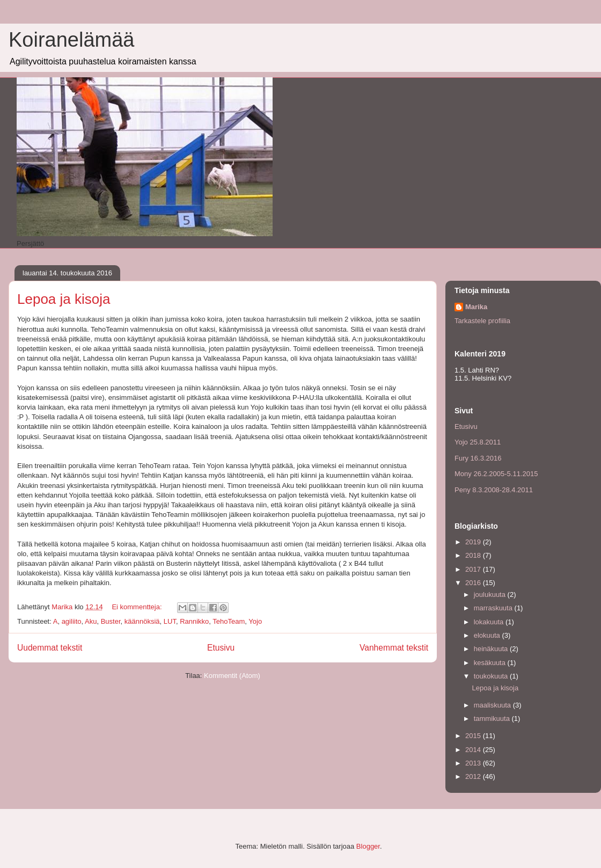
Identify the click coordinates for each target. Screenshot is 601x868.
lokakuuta (490, 622)
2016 (474, 583)
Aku (91, 621)
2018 (474, 555)
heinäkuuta (492, 649)
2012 (474, 776)
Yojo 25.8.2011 (478, 442)
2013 (474, 763)
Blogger (368, 846)
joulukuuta (491, 595)
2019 (474, 542)
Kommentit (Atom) (232, 676)
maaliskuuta (493, 705)
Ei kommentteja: (138, 607)
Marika (476, 307)
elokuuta (488, 635)
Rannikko (194, 621)
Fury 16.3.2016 (478, 458)
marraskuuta (494, 608)
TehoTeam (229, 621)
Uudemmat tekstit (50, 648)
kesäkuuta (491, 663)
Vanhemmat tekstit (394, 648)
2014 (474, 750)
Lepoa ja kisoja (64, 299)
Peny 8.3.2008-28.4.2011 (494, 490)
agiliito (72, 621)
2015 (474, 736)
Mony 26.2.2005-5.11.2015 (496, 474)
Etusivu (221, 648)
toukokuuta (492, 676)
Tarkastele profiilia (482, 321)
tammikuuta (493, 719)
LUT (170, 621)
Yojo (255, 621)
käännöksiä (142, 621)
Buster (111, 621)
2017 (474, 569)
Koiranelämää (71, 40)
